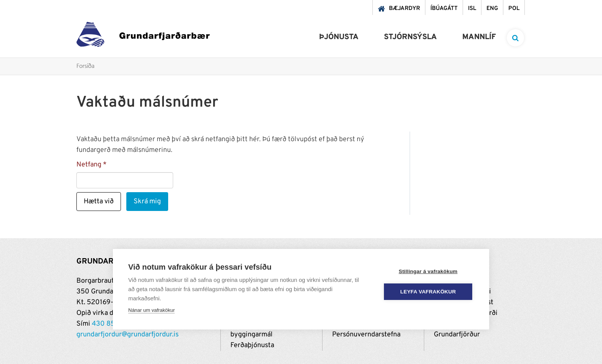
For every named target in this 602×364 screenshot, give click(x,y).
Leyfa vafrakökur (428, 292)
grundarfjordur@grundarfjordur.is (127, 335)
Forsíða (85, 67)
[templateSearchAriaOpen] (515, 38)
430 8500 (108, 324)
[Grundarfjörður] (143, 36)
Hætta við (99, 202)
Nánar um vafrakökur (151, 310)
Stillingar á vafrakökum (428, 271)
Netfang (89, 165)
